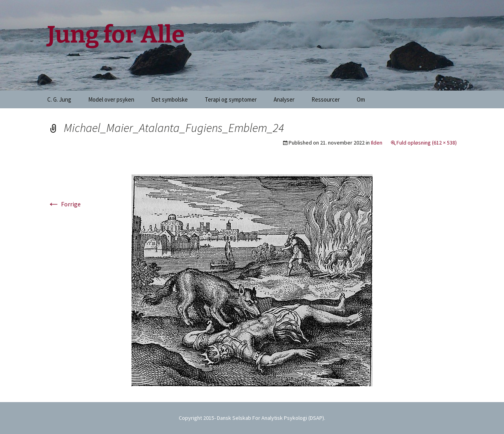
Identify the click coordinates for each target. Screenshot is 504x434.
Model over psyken (111, 99)
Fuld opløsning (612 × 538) (427, 143)
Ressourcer (326, 99)
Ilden (377, 143)
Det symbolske (170, 99)
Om (361, 99)
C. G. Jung (59, 99)
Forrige (64, 204)
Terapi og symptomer (231, 99)
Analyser (284, 99)
